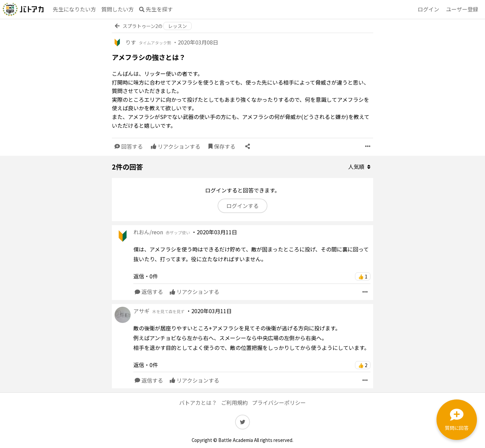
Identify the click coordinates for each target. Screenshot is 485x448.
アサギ (159, 311)
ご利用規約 (234, 402)
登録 (462, 9)
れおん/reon (162, 232)
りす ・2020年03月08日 (172, 42)
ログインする (243, 206)
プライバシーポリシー (279, 402)
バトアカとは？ (198, 402)
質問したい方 (118, 9)
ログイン (428, 9)
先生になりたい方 (74, 9)
